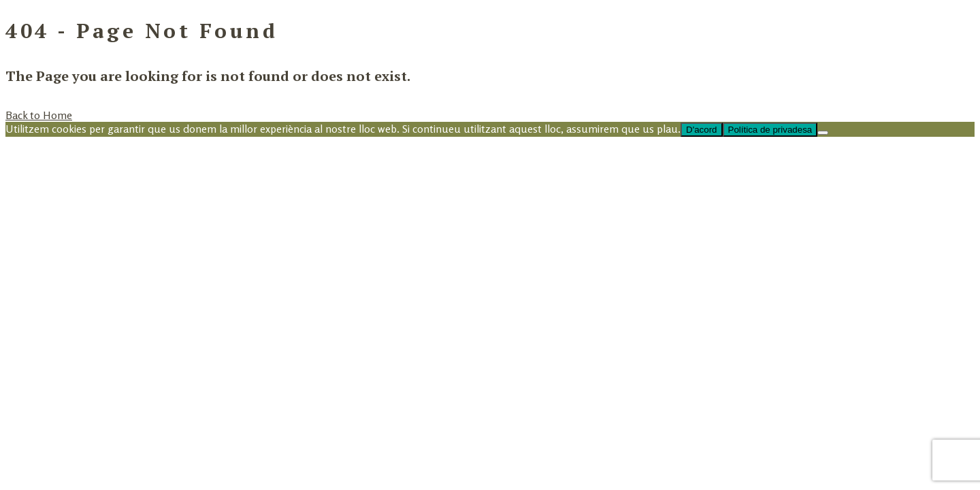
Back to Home (39, 115)
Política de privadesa (770, 130)
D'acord (702, 130)
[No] (823, 133)
